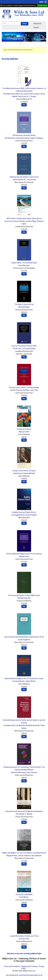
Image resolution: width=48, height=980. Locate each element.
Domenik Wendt (18, 681)
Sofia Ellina (25, 390)
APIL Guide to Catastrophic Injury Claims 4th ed (24, 218)
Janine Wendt (30, 681)
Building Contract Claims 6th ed (24, 512)
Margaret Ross (12, 856)
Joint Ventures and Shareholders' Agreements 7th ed (24, 637)
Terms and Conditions (12, 966)
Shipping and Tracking (29, 966)
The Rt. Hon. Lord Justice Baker (24, 349)
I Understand (42, 6)
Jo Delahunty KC (9, 725)
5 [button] (35, 43)
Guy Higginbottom (18, 515)
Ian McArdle (21, 725)
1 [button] (21, 43)
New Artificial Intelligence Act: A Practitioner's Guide (24, 679)
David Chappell (31, 515)
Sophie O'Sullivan (37, 138)
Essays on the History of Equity (24, 471)
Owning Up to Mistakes (24, 894)
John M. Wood (15, 390)
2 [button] (24, 43)
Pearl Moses (24, 897)
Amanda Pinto (10, 138)
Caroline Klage (31, 221)
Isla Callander (37, 856)
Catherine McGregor (18, 772)
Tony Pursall (31, 180)
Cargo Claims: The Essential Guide (24, 263)
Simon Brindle (20, 221)
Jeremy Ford (9, 221)
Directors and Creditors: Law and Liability (24, 387)
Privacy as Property (24, 429)
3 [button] (28, 43)
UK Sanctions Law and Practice (24, 135)
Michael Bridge (24, 307)
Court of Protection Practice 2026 (24, 346)
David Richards (24, 265)
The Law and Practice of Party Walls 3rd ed (24, 595)
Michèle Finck (24, 557)
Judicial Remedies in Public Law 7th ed (24, 936)
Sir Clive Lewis (24, 939)
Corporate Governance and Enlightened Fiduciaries (24, 811)
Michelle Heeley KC (33, 725)
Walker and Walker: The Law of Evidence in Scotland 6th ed (24, 853)
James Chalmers (25, 856)
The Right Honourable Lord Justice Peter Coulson (21, 94)
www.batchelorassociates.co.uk (30, 975)
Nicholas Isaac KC (24, 598)
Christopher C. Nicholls (24, 814)
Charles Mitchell (29, 473)
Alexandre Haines (23, 138)
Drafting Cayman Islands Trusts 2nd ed (24, 177)
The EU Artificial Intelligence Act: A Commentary (24, 554)
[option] (24, 37)
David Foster (18, 473)
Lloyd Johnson (32, 772)
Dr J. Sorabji (31, 96)
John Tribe (34, 390)
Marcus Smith (24, 432)
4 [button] (31, 43)
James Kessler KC (19, 180)
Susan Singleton (24, 640)
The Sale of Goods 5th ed (24, 304)
